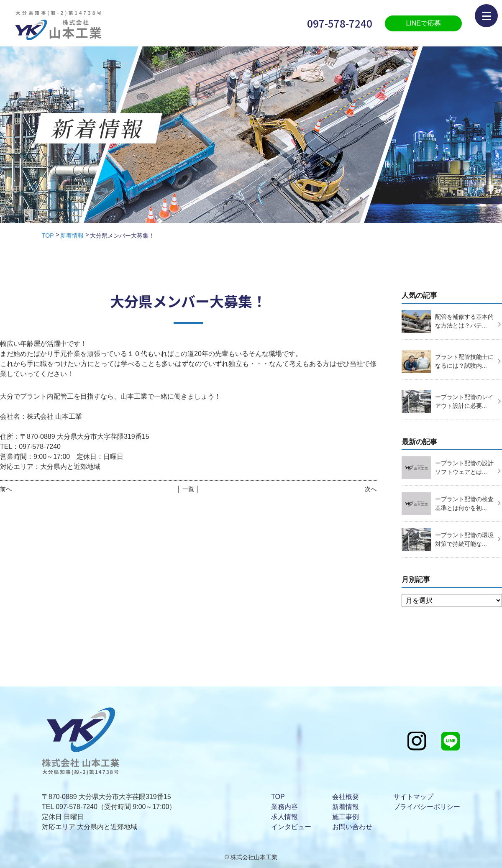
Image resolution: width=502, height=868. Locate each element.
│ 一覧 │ (188, 489)
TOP (48, 236)
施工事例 (346, 817)
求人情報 (284, 817)
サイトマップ (413, 797)
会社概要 (346, 797)
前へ (6, 489)
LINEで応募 (423, 23)
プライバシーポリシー (427, 807)
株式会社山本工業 (254, 857)
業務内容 (284, 807)
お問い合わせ (352, 827)
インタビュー (291, 827)
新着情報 (72, 236)
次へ (371, 489)
